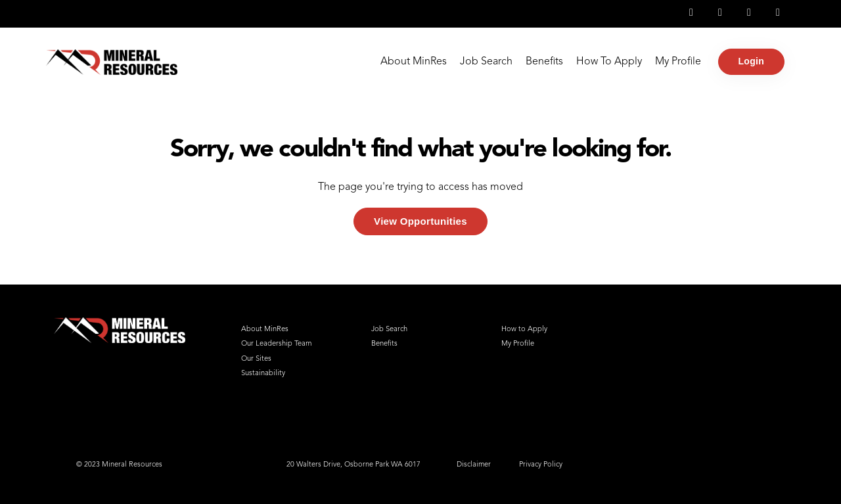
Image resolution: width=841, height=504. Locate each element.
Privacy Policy (541, 465)
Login (752, 61)
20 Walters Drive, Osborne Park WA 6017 (353, 465)
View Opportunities (420, 221)
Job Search (486, 62)
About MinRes (414, 62)
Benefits (544, 62)
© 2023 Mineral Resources (119, 465)
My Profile (678, 62)
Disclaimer (474, 465)
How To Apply (609, 62)
